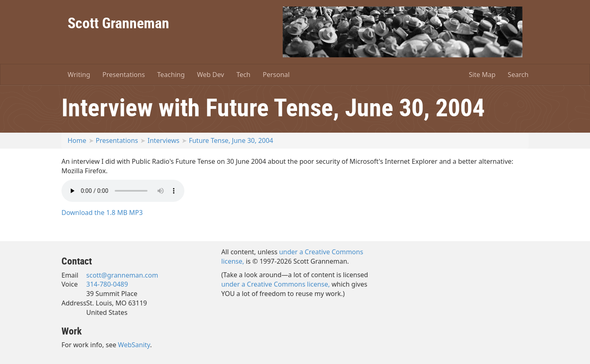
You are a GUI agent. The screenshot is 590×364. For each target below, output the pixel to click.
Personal (276, 75)
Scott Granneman (118, 23)
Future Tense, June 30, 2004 (231, 140)
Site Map (482, 75)
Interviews (163, 140)
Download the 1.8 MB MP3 (102, 213)
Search (518, 75)
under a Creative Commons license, (276, 284)
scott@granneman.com (122, 275)
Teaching (171, 75)
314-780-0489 (107, 284)
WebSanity (134, 345)
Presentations (124, 75)
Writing (79, 75)
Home (77, 140)
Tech (243, 75)
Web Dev (211, 75)
